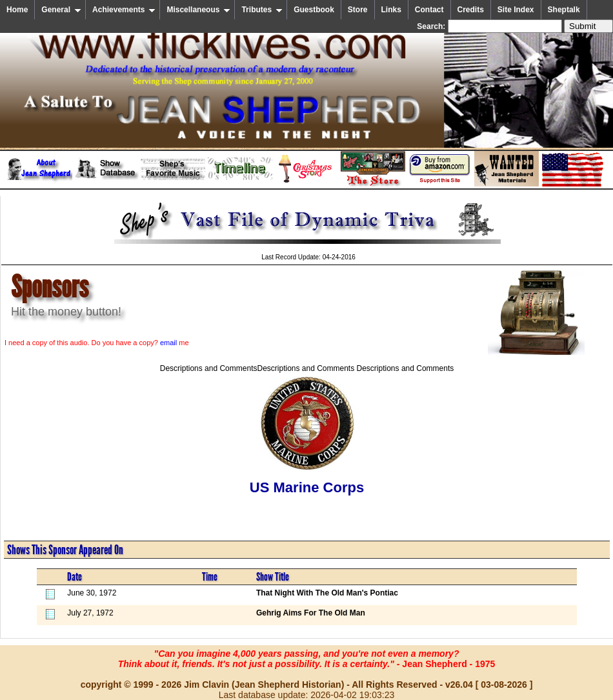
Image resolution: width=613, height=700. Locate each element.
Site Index (516, 10)
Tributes (262, 10)
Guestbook (314, 10)
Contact (429, 10)
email (168, 343)
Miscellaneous (198, 10)
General (61, 10)
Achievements (124, 10)
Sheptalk (564, 10)
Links (391, 10)
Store (358, 10)
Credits (471, 10)
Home (17, 10)
